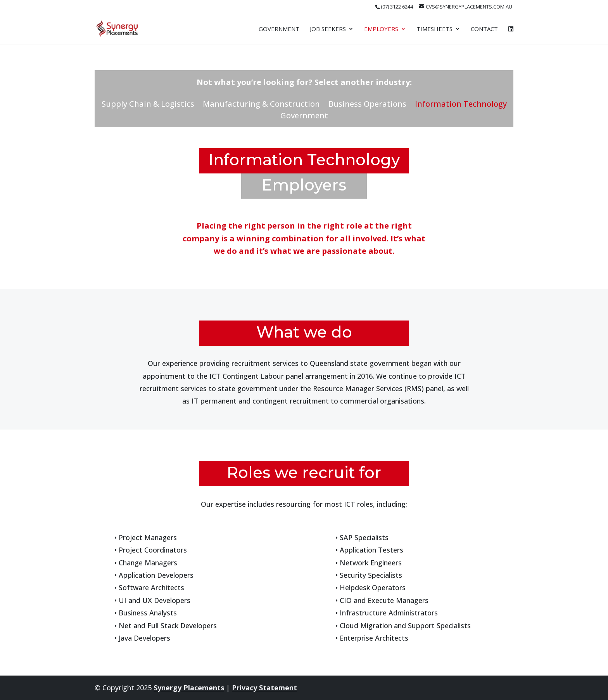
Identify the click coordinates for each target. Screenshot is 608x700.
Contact (484, 29)
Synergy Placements (189, 688)
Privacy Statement (264, 688)
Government (279, 29)
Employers (381, 29)
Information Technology (461, 105)
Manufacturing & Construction (261, 105)
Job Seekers (328, 29)
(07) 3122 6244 (397, 7)
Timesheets (434, 29)
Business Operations (367, 105)
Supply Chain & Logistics (148, 105)
